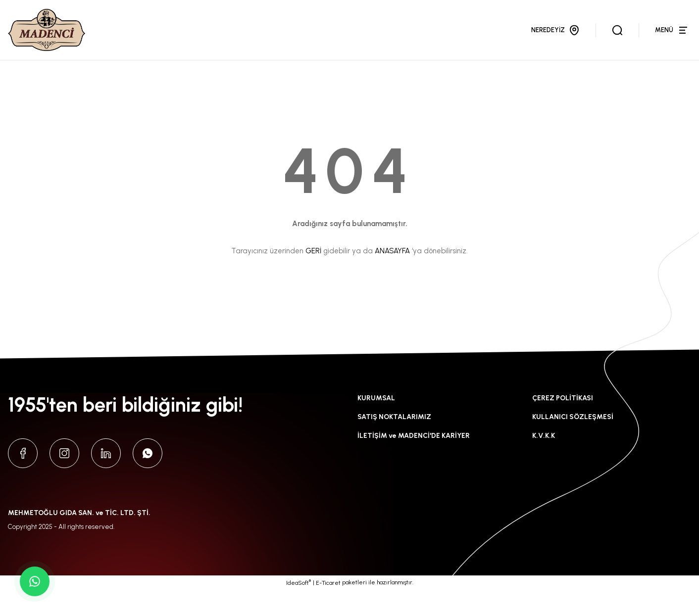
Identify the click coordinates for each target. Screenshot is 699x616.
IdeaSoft (299, 609)
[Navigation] (673, 43)
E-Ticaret (328, 609)
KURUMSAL (376, 424)
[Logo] (58, 43)
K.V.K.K (544, 462)
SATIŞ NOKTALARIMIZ (394, 443)
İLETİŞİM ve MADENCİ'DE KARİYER (414, 462)
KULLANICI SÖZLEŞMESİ (573, 443)
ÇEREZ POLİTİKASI (563, 424)
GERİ (313, 277)
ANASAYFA (392, 277)
